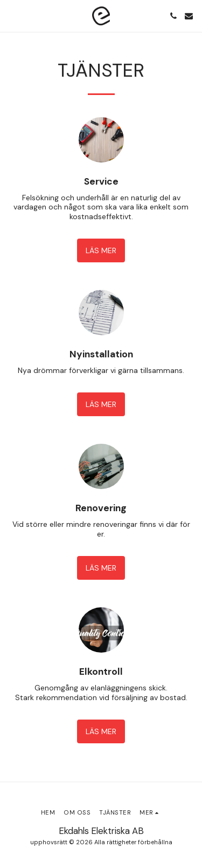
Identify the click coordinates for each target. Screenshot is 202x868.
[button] (12, 16)
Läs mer (101, 250)
